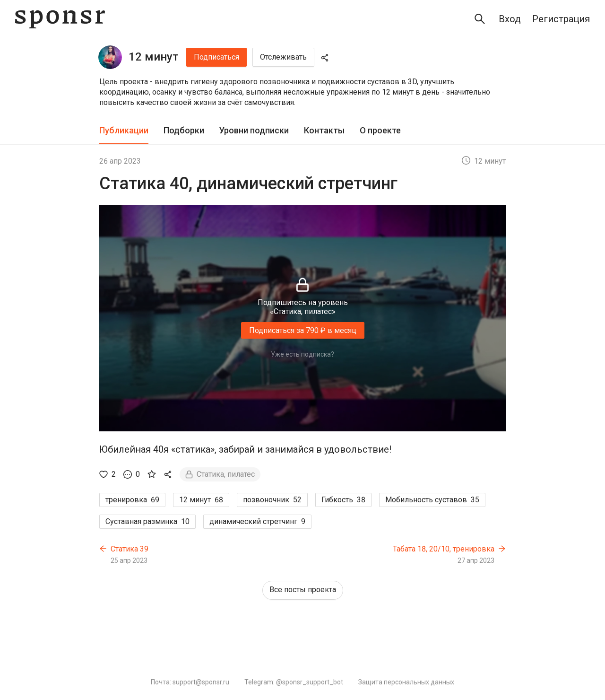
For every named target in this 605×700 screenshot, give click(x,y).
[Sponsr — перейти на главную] (60, 19)
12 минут (154, 57)
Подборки (184, 130)
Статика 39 (130, 549)
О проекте (380, 130)
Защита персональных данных (406, 682)
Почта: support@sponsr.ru (190, 682)
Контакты (324, 130)
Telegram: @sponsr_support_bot (294, 682)
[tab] (124, 131)
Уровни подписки (254, 130)
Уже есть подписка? (302, 354)
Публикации (124, 130)
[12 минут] (110, 57)
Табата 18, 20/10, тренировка (444, 549)
